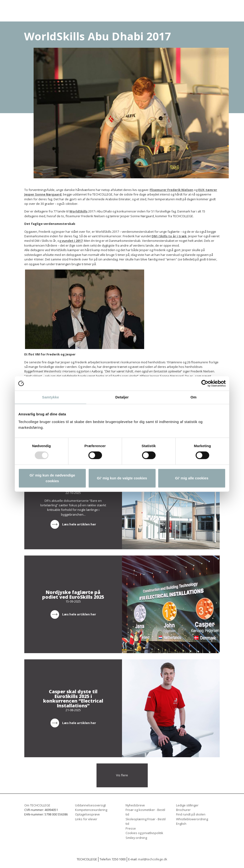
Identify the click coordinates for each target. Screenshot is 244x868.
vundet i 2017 (72, 241)
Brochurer (183, 810)
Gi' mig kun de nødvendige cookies (52, 478)
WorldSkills (78, 211)
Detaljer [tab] (122, 397)
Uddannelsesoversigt (90, 805)
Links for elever (86, 819)
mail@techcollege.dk (153, 859)
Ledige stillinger (187, 805)
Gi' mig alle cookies (192, 478)
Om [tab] (193, 397)
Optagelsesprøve (87, 814)
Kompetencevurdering (91, 810)
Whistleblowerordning (192, 819)
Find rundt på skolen (191, 814)
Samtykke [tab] (51, 397)
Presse (131, 828)
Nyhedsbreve (135, 805)
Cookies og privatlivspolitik (144, 833)
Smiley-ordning (136, 838)
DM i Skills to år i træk (169, 236)
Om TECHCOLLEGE (37, 805)
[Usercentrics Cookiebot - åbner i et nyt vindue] (205, 383)
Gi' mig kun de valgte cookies (122, 478)
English (181, 824)
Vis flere (122, 775)
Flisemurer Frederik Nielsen (171, 190)
